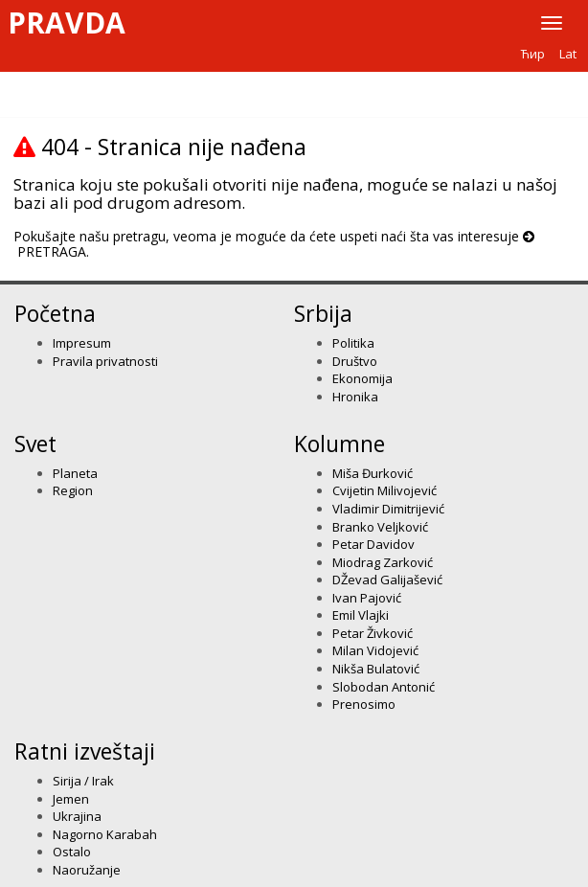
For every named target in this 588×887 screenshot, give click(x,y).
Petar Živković (373, 633)
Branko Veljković (380, 527)
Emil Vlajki (361, 615)
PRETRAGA (52, 251)
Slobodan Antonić (384, 687)
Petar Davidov (373, 544)
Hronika (355, 397)
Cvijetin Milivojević (384, 490)
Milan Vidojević (375, 650)
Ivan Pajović (367, 598)
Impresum (82, 343)
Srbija (323, 313)
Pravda (67, 23)
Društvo (355, 361)
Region (73, 490)
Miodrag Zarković (383, 562)
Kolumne (339, 443)
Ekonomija (362, 378)
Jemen (71, 799)
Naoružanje (87, 870)
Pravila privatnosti (105, 361)
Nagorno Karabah (105, 834)
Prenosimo (364, 704)
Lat (568, 54)
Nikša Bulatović (376, 669)
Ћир (533, 54)
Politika (353, 343)
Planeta (75, 473)
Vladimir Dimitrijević (388, 509)
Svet (35, 443)
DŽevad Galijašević (387, 580)
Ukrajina (77, 816)
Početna (55, 313)
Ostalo (72, 852)
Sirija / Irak (83, 781)
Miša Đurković (373, 473)
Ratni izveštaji (85, 751)
